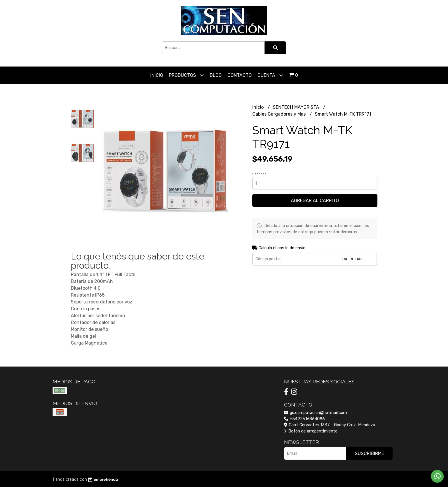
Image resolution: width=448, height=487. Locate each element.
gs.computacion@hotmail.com (315, 413)
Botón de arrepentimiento (311, 431)
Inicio (157, 75)
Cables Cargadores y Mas (280, 114)
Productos (186, 75)
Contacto (240, 75)
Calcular (352, 259)
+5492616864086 (304, 419)
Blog (216, 75)
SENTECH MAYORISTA (297, 107)
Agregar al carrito (315, 201)
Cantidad (259, 174)
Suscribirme (369, 453)
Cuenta (270, 75)
